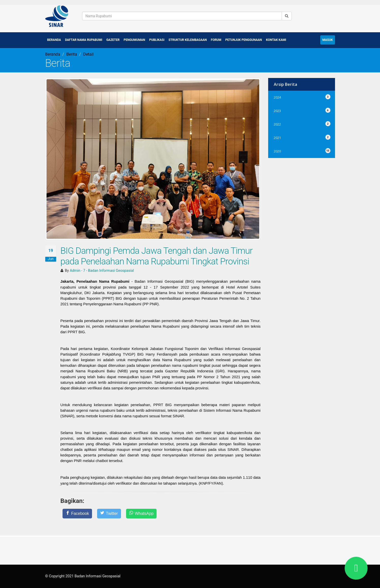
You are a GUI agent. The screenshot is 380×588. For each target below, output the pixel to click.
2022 (302, 123)
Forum (216, 40)
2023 (302, 110)
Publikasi (157, 40)
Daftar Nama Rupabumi (84, 40)
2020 (302, 150)
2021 (302, 137)
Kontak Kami (276, 40)
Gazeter (113, 40)
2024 (302, 96)
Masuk (328, 40)
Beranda (54, 40)
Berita (72, 54)
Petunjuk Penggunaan (244, 40)
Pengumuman (134, 40)
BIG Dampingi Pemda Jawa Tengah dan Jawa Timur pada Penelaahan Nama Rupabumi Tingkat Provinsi (157, 256)
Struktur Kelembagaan (188, 40)
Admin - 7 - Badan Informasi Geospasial (102, 271)
